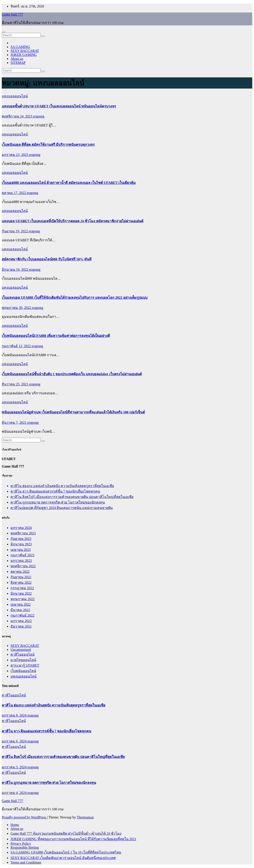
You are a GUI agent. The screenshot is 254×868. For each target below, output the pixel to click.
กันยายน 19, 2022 (15, 231)
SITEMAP (18, 63)
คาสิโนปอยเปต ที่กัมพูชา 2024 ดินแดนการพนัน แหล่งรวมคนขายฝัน (62, 508)
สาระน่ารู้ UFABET (25, 665)
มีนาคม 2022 (20, 610)
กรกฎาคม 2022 (22, 588)
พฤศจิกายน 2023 (23, 533)
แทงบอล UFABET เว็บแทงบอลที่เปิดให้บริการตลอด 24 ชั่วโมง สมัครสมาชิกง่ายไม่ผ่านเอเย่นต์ (73, 221)
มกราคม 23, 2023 (15, 155)
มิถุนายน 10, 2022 (15, 269)
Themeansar (85, 817)
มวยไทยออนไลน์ (23, 660)
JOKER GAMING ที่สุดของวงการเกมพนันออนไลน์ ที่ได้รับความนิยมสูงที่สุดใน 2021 (73, 839)
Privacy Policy (21, 844)
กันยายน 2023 (21, 539)
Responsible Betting (25, 848)
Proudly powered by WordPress (24, 817)
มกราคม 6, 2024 (15, 741)
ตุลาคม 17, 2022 (14, 193)
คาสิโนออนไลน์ (23, 654)
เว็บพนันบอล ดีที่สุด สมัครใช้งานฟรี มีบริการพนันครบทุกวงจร (48, 145)
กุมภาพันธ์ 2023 (22, 555)
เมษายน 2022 (21, 604)
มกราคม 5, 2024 (15, 767)
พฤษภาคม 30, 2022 (17, 308)
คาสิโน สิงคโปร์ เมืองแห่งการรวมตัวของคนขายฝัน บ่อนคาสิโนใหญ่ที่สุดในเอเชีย (72, 497)
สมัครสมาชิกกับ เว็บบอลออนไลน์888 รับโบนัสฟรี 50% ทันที (47, 259)
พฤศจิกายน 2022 (23, 566)
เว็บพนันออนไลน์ (23, 671)
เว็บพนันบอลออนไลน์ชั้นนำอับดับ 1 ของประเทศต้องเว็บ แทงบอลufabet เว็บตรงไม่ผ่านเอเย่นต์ (72, 374)
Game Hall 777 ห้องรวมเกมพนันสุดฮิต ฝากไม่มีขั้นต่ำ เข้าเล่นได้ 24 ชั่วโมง (66, 833)
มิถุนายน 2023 (21, 544)
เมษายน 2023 (21, 550)
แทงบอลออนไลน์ (15, 96)
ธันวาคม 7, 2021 (15, 422)
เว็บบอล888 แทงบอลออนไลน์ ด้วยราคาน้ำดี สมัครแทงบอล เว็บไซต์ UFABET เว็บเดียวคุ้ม (69, 183)
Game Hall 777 (12, 14)
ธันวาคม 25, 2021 (15, 384)
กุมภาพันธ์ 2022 (22, 615)
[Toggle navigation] (4, 32)
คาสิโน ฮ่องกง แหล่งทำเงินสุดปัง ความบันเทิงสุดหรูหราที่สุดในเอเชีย (62, 486)
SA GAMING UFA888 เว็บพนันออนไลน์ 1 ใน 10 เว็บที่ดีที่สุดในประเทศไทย (66, 852)
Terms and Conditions (26, 862)
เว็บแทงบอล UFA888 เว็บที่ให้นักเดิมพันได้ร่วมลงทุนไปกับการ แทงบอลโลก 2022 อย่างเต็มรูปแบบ (75, 298)
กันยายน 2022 (21, 577)
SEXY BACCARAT (25, 51)
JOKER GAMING (24, 55)
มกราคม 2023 (21, 561)
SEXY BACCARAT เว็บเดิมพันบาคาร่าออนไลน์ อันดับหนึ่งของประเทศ (63, 858)
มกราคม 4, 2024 (15, 793)
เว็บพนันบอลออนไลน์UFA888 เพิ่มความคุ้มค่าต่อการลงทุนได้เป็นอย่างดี (56, 336)
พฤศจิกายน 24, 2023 (17, 116)
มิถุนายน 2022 (21, 593)
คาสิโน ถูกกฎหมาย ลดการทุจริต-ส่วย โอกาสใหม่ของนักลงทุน (58, 502)
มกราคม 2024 (21, 528)
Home (15, 825)
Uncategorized (21, 650)
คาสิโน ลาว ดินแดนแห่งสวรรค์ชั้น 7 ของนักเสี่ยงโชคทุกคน (55, 491)
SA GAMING (20, 47)
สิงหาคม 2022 (21, 583)
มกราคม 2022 (21, 621)
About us (17, 59)
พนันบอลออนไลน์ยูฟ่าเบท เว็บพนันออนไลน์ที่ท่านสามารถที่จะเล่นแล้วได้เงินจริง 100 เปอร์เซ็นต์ (73, 412)
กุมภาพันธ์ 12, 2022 (17, 346)
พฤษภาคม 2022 (23, 599)
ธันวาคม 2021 (21, 626)
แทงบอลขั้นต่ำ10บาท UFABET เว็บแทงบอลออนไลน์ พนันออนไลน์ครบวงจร (59, 106)
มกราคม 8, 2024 (15, 715)
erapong (39, 116)
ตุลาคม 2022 (20, 572)
